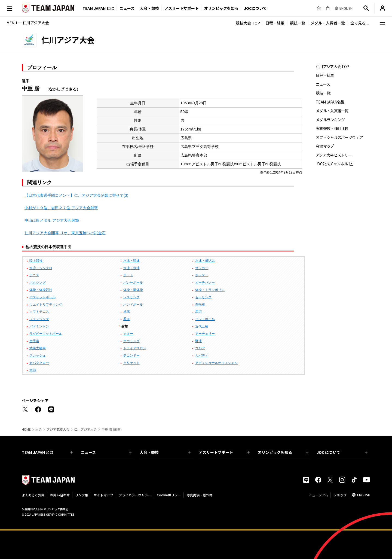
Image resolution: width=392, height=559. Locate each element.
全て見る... (360, 23)
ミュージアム (318, 495)
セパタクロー (39, 363)
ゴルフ (200, 348)
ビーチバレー (205, 282)
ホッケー (202, 275)
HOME (26, 429)
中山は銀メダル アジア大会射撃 (52, 220)
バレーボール (133, 282)
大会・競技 (165, 452)
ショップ (340, 495)
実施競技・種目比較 (332, 128)
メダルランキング (330, 120)
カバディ (202, 356)
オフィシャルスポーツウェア (339, 137)
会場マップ (325, 146)
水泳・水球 (131, 268)
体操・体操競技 (41, 290)
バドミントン (39, 326)
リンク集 (82, 495)
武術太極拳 (38, 348)
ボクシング (38, 282)
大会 (39, 429)
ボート (128, 275)
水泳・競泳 (131, 261)
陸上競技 (36, 261)
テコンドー (131, 356)
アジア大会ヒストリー (334, 155)
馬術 (198, 312)
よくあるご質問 (33, 495)
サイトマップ (103, 495)
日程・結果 (275, 23)
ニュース (127, 8)
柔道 (127, 319)
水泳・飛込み (205, 261)
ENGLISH (364, 495)
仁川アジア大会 (85, 429)
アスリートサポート (182, 8)
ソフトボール (205, 319)
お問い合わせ (60, 495)
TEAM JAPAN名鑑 (330, 102)
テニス (34, 275)
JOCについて (255, 8)
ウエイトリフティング (46, 305)
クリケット (131, 363)
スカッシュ (38, 356)
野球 (198, 341)
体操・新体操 (133, 290)
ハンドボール (133, 305)
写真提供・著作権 (200, 495)
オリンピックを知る (221, 8)
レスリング (131, 297)
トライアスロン (135, 348)
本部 (33, 370)
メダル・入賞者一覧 (328, 23)
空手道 (34, 341)
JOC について (342, 452)
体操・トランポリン (210, 290)
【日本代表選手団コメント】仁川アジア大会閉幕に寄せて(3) (76, 195)
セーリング (203, 297)
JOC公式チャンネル (332, 164)
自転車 (200, 305)
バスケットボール (42, 297)
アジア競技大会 (58, 429)
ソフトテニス (39, 312)
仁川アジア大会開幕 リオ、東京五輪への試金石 (65, 233)
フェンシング (39, 319)
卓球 (127, 312)
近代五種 (202, 326)
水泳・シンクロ (41, 268)
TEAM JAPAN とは (47, 452)
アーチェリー (205, 334)
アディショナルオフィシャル (216, 363)
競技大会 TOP (248, 23)
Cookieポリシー (169, 495)
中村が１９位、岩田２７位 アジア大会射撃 (61, 208)
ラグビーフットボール (46, 334)
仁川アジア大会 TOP (332, 67)
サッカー (202, 268)
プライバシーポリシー (135, 495)
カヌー (128, 334)
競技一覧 (298, 23)
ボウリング (131, 341)
